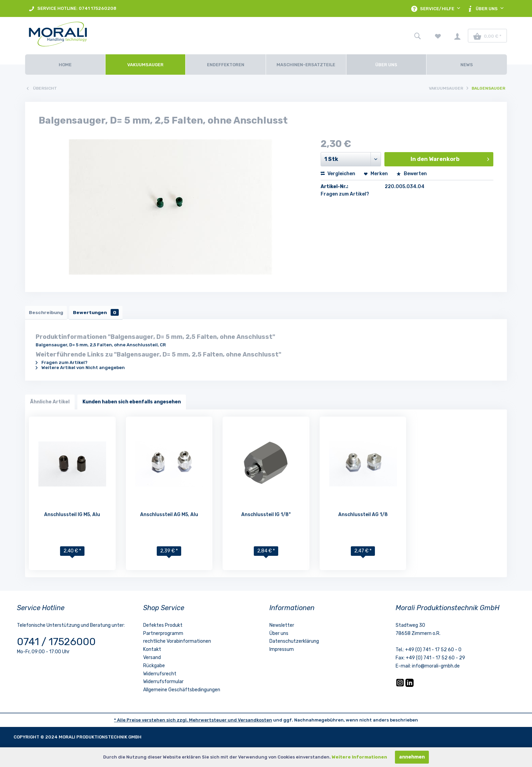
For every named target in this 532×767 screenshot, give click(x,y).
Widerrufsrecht (160, 675)
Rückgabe (154, 667)
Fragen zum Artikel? (345, 194)
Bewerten (412, 174)
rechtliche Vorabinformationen (177, 643)
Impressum (282, 651)
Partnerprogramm (163, 635)
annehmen (412, 757)
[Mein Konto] (457, 36)
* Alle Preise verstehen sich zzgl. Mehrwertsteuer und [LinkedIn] (176, 722)
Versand (152, 659)
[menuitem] (72, 8)
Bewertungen (100, 313)
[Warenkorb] (487, 36)
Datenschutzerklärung (294, 643)
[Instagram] (401, 687)
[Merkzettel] (438, 36)
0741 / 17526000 (56, 643)
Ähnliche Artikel (50, 404)
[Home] (65, 65)
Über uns (279, 635)
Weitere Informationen (359, 757)
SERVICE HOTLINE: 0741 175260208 (72, 9)
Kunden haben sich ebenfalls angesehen (132, 404)
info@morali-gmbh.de (436, 668)
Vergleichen (338, 174)
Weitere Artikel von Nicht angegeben (80, 369)
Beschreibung (47, 313)
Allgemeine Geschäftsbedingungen (182, 691)
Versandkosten (255, 722)
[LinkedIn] (410, 687)
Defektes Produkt (163, 627)
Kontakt (152, 651)
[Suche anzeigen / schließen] (417, 36)
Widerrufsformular (163, 684)
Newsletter (282, 627)
